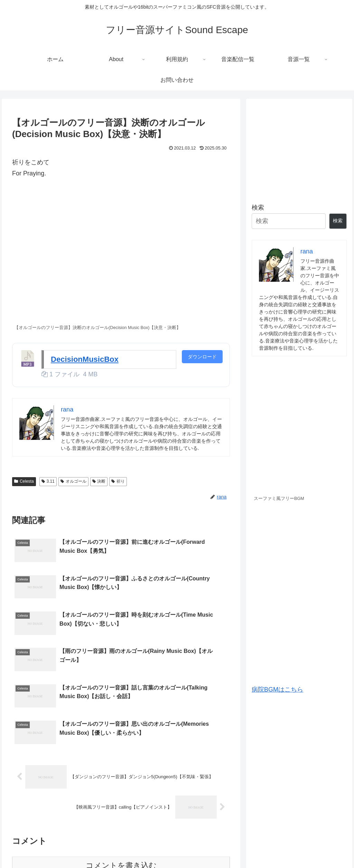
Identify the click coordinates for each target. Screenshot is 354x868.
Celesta (24, 481)
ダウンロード (202, 357)
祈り (118, 481)
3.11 (48, 481)
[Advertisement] (299, 148)
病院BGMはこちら (277, 689)
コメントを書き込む (121, 785)
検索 (258, 208)
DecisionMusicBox (85, 359)
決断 (99, 481)
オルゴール (73, 481)
